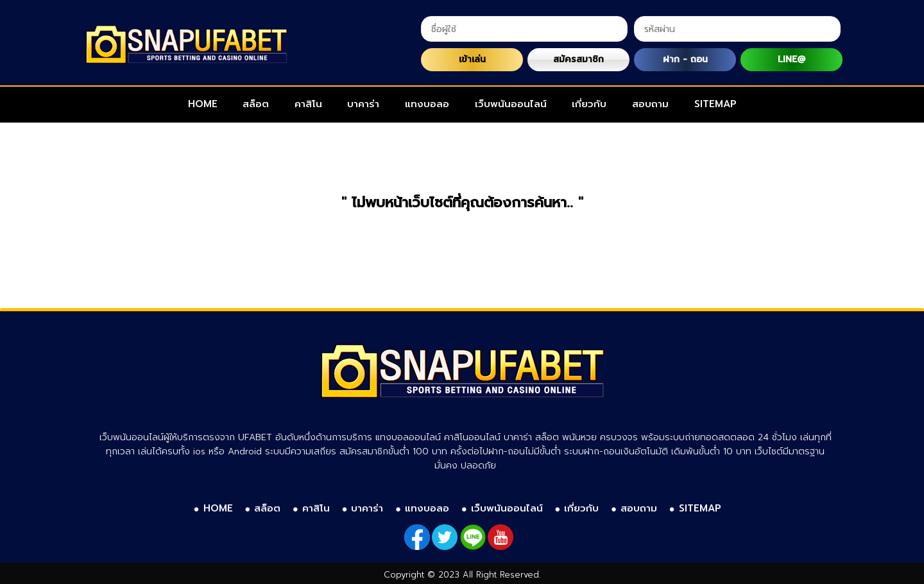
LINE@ (791, 59)
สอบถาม (650, 104)
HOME (203, 104)
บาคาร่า (363, 104)
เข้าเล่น (472, 59)
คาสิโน (308, 104)
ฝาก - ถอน (685, 59)
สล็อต (256, 104)
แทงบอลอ (427, 104)
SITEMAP (715, 104)
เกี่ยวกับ (589, 104)
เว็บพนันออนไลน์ (511, 104)
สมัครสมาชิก (578, 59)
